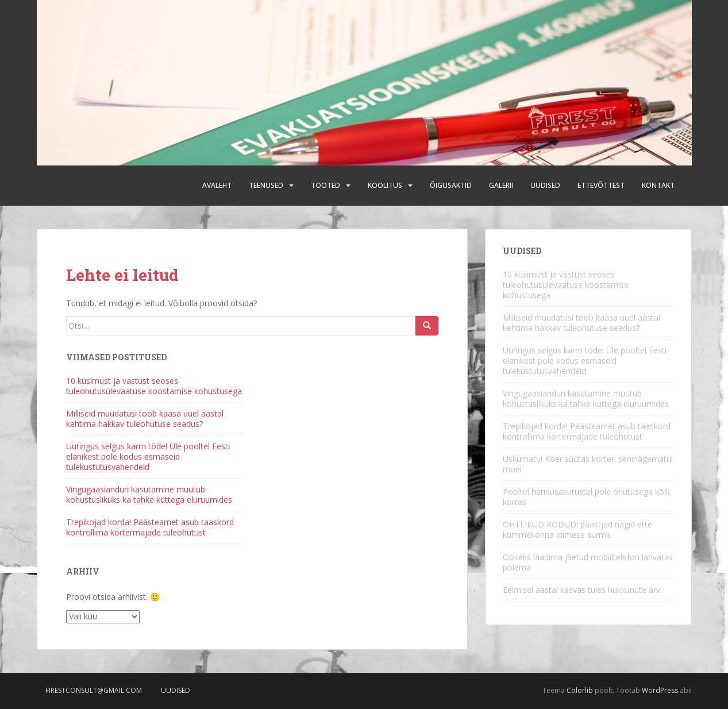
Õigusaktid (451, 185)
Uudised (545, 185)
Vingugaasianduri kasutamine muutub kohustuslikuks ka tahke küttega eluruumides (149, 494)
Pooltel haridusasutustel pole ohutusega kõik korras (586, 497)
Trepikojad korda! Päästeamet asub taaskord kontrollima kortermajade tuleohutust (150, 527)
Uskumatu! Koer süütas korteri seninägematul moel (588, 464)
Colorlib (580, 690)
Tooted (326, 185)
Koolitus (385, 185)
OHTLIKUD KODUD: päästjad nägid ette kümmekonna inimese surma (577, 529)
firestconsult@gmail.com (94, 690)
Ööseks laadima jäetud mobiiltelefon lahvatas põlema (588, 562)
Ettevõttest (601, 185)
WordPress (660, 690)
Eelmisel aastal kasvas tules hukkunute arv (581, 590)
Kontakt (658, 185)
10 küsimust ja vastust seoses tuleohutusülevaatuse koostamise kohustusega (154, 386)
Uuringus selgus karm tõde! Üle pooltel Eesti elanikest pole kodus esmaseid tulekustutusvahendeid (148, 456)
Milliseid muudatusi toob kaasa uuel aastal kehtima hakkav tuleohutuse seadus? (145, 419)
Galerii (501, 185)
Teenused (266, 185)
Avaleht (217, 185)
